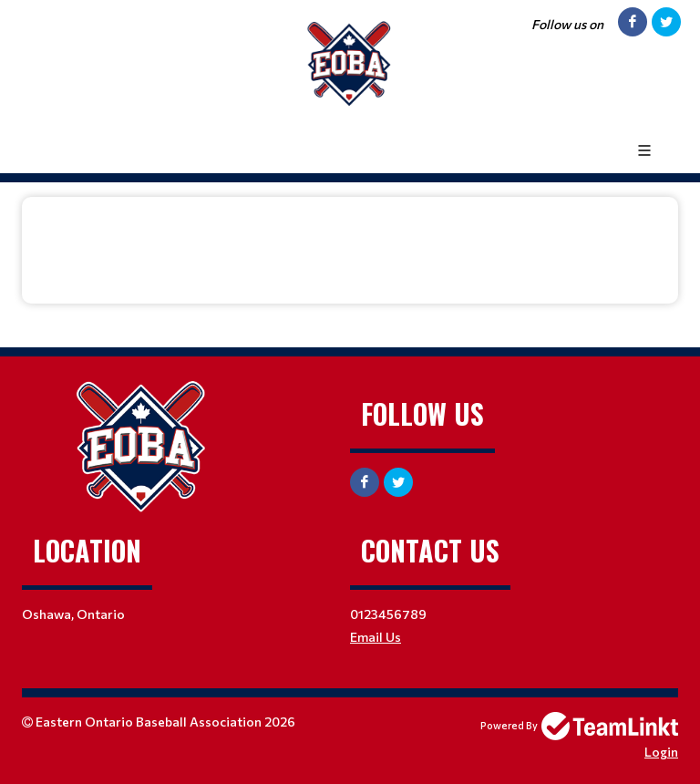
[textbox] (350, 237)
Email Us (376, 637)
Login (661, 752)
